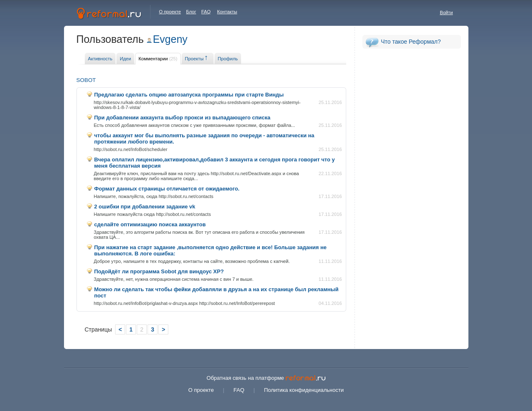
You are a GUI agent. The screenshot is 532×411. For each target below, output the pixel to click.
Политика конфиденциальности (304, 390)
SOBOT (86, 80)
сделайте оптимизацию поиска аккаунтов (150, 224)
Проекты (194, 59)
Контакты (227, 12)
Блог (191, 12)
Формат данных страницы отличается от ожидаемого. (167, 189)
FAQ (206, 12)
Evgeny (170, 39)
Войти (446, 12)
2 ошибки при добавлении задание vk (145, 207)
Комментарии (158, 59)
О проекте (170, 12)
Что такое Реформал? (411, 42)
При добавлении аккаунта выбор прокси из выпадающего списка (182, 118)
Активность (100, 59)
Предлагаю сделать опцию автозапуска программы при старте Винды (189, 95)
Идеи (125, 59)
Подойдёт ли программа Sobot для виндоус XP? (159, 271)
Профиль (228, 59)
